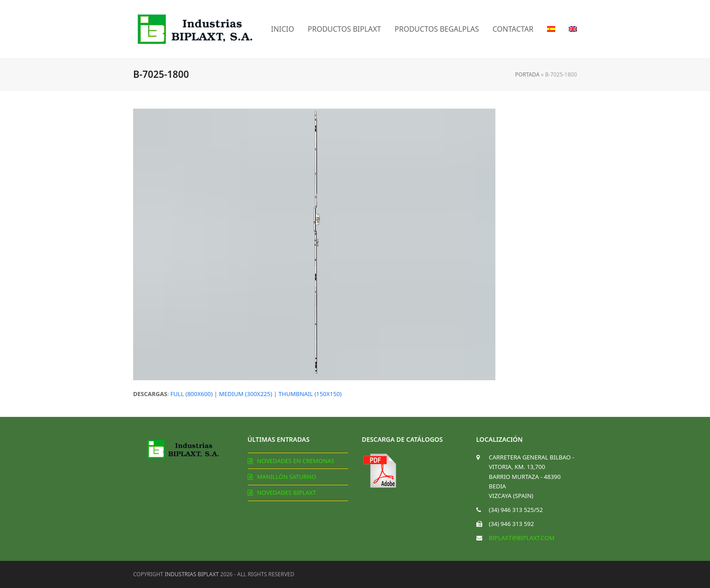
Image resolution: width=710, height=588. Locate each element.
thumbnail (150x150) (310, 394)
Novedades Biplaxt (287, 492)
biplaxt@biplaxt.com (522, 538)
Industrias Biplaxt (192, 574)
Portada (528, 74)
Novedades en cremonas (296, 461)
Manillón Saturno (287, 477)
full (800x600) (191, 394)
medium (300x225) (246, 394)
